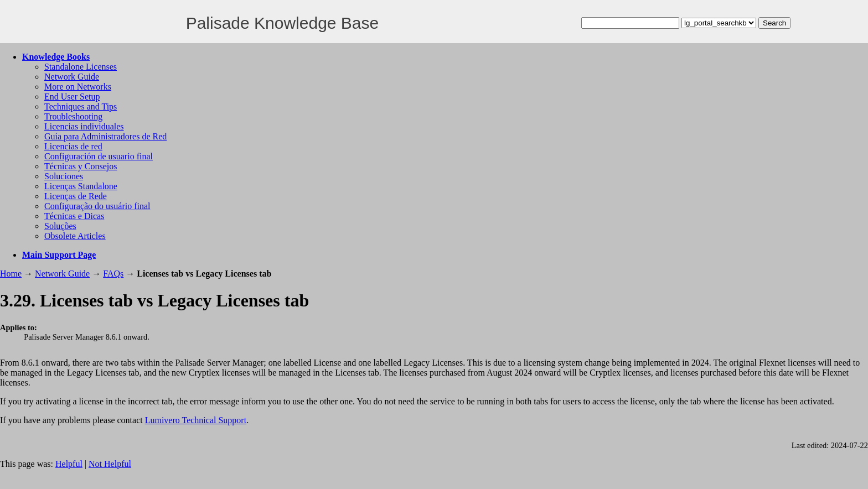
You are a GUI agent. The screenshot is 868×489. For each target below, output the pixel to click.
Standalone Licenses (81, 67)
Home (11, 274)
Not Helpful (110, 464)
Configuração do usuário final (97, 206)
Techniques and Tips (81, 106)
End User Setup (72, 97)
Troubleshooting (73, 116)
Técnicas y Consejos (81, 166)
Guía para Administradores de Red (105, 136)
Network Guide (72, 77)
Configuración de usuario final (99, 156)
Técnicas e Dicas (74, 216)
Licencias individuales (84, 126)
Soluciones (64, 176)
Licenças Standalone (81, 186)
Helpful (69, 464)
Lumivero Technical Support (196, 420)
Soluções (60, 226)
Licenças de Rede (76, 196)
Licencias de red (73, 146)
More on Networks (78, 87)
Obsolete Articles (75, 236)
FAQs (113, 274)
